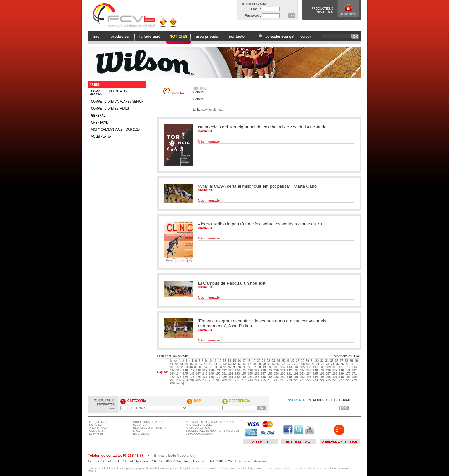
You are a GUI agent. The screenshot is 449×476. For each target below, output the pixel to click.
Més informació (209, 141)
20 (259, 361)
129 (270, 370)
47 (201, 364)
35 (332, 361)
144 (179, 374)
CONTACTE (97, 431)
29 (303, 361)
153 (238, 374)
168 (335, 374)
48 (206, 364)
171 (354, 374)
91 (226, 367)
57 (250, 364)
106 (309, 367)
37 (342, 361)
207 (212, 380)
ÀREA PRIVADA (99, 428)
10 (210, 361)
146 (192, 374)
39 (352, 361)
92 (230, 367)
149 (212, 374)
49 (211, 364)
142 (354, 370)
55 (240, 364)
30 (308, 361)
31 (313, 361)
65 (289, 364)
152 (231, 374)
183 (244, 377)
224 (322, 380)
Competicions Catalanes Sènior (117, 101)
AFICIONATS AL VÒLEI (199, 425)
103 (290, 367)
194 (316, 377)
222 (309, 380)
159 (276, 374)
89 (216, 367)
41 (172, 364)
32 (318, 361)
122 (224, 370)
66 (294, 364)
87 (206, 367)
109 (328, 367)
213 (250, 380)
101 (276, 367)
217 (276, 380)
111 (342, 367)
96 (250, 367)
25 (283, 361)
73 (328, 364)
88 (211, 367)
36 (337, 361)
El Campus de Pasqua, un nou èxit (232, 283)
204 (192, 380)
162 (296, 374)
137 (322, 370)
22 (269, 361)
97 (255, 367)
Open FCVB (100, 123)
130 (276, 370)
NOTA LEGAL (141, 434)
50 (216, 364)
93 (235, 367)
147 (199, 374)
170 (348, 374)
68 (304, 364)
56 (245, 364)
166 (322, 374)
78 (352, 364)
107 (316, 367)
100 (270, 367)
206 (205, 380)
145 (186, 374)
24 (279, 361)
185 (257, 377)
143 (173, 374)
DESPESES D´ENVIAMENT (150, 428)
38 (347, 361)
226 (335, 380)
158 (270, 374)
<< (176, 361)
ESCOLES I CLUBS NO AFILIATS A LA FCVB (213, 431)
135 (309, 370)
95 (245, 367)
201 (173, 380)
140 (342, 370)
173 (179, 377)
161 (290, 374)
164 (309, 374)
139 (335, 370)
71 (318, 364)
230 (173, 383)
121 (218, 370)
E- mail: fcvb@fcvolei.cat (175, 456)
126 (250, 370)
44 (186, 364)
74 (333, 364)
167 (328, 374)
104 (296, 367)
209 (224, 380)
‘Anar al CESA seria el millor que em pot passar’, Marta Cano (258, 186)
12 (220, 361)
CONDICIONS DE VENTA (148, 422)
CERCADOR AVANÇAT (200, 434)
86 (201, 367)
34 (327, 361)
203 (186, 380)
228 (348, 380)
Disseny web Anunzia (250, 461)
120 (212, 370)
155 (250, 374)
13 (225, 361)
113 (354, 367)
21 (264, 361)
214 (257, 380)
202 (179, 380)
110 (335, 367)
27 (293, 361)
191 (296, 377)
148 (205, 374)
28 (298, 361)
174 (186, 377)
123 (231, 370)
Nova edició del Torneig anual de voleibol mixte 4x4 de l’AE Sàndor (263, 127)
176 (199, 377)
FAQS (137, 431)
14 (230, 361)
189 (283, 377)
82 (182, 367)
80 (172, 367)
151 (224, 374)
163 (302, 374)
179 (218, 377)
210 (231, 380)
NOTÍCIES (96, 425)
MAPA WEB (96, 434)
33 (323, 361)
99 (264, 367)
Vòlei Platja (101, 137)
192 (302, 377)
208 (218, 380)
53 (230, 364)
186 (264, 377)
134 (302, 370)
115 (179, 370)
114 (173, 370)
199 (348, 377)
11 (215, 361)
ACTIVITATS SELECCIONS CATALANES (210, 422)
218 (283, 380)
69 (308, 364)
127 (257, 370)
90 (221, 367)
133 (296, 370)
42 (177, 364)
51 (221, 364)
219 (290, 380)
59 (260, 364)
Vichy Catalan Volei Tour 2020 (115, 130)
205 (199, 380)
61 (269, 364)
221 (302, 380)
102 (283, 367)
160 (283, 374)
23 (274, 361)
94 (240, 367)
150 (218, 374)
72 (323, 364)
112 (348, 367)
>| (183, 383)
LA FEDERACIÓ (99, 422)
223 (316, 380)
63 (279, 364)
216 (270, 380)
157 (264, 374)
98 (260, 367)
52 (226, 364)
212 (244, 380)
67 (299, 364)
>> (178, 383)
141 (348, 370)
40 (357, 361)
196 (328, 377)
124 (238, 370)
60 (264, 364)
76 (342, 364)
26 (288, 361)
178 (212, 377)
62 (274, 364)
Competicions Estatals (110, 108)
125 (244, 370)
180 (224, 377)
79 (357, 364)
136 (316, 370)
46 (196, 364)
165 (316, 374)
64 (284, 364)
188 (276, 377)
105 (302, 367)
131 (283, 370)
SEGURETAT (141, 425)
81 (177, 367)
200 (354, 377)
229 (354, 380)
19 (254, 361)
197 (335, 377)
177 (205, 377)
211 (238, 380)
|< (171, 361)
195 (322, 377)
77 (347, 364)
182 (238, 377)
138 (328, 370)
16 (240, 361)
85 (196, 367)
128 (264, 370)
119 (205, 370)
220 (296, 380)
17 (245, 361)
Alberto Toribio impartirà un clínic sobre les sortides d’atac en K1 (260, 224)
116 (186, 370)
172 (173, 377)
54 (235, 364)
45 (191, 364)
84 (191, 367)
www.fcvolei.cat (212, 110)
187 (270, 377)
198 (342, 377)
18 (249, 361)
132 (290, 370)
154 (244, 374)
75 (338, 364)
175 (192, 377)
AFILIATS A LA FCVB (198, 428)
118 (199, 370)
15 (235, 361)
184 (250, 377)
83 (186, 367)
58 (255, 364)
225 (328, 380)
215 (264, 380)
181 (231, 377)
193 (309, 377)
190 (290, 377)
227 (342, 380)
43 (182, 364)
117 (192, 370)
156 (257, 374)
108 (322, 367)
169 (342, 374)
